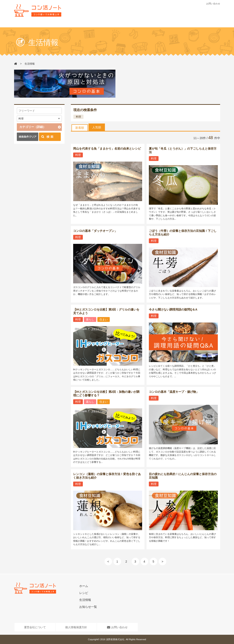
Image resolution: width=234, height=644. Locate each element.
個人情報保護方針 (76, 627)
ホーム (84, 586)
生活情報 (118, 25)
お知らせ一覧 (88, 607)
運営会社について (35, 627)
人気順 (97, 127)
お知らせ (139, 25)
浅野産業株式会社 (115, 639)
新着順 (80, 128)
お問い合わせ (213, 4)
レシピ (97, 25)
